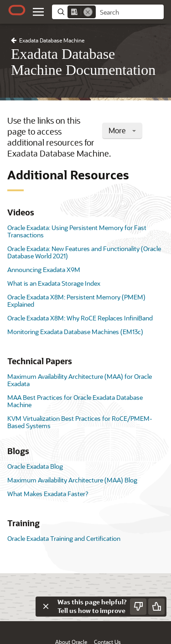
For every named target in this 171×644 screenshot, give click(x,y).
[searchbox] (130, 12)
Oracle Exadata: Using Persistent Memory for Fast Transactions (77, 231)
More (122, 130)
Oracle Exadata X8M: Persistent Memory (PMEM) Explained (76, 301)
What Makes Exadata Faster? (48, 494)
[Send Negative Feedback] (138, 607)
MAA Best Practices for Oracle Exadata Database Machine (75, 401)
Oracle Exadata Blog (35, 466)
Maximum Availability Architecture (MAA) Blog (72, 480)
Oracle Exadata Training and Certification (64, 538)
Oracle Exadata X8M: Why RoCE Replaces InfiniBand (80, 318)
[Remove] (88, 12)
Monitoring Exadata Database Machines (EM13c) (75, 332)
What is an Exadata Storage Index (54, 283)
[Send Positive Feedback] (156, 607)
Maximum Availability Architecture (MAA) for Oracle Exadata (80, 380)
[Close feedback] (46, 607)
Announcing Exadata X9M (44, 270)
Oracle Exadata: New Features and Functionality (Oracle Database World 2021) (84, 252)
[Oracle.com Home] (17, 10)
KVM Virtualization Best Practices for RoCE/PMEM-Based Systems (80, 422)
